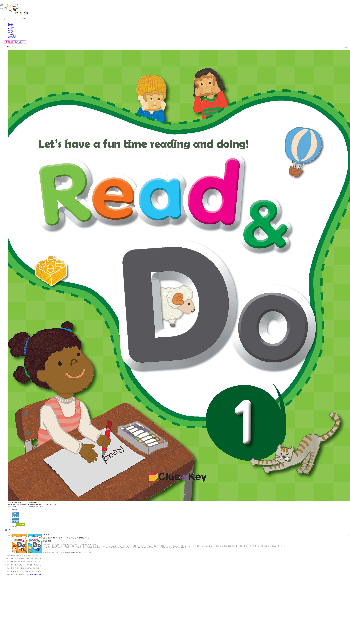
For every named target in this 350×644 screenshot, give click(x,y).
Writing (11, 31)
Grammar (11, 32)
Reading (11, 29)
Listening (11, 26)
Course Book (12, 36)
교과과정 (11, 34)
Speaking (11, 27)
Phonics (11, 24)
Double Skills (12, 38)
